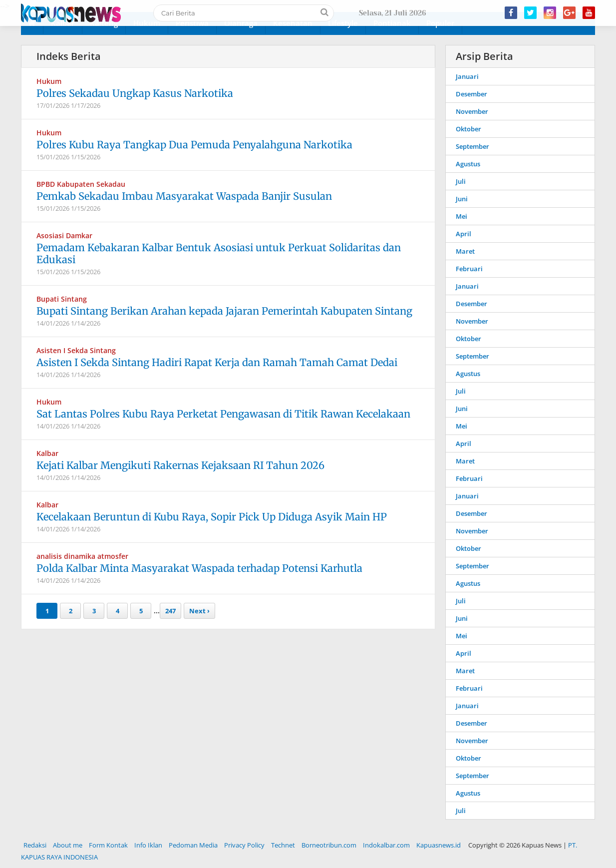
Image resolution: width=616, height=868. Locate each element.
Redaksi (35, 845)
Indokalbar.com (386, 845)
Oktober (468, 129)
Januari (467, 76)
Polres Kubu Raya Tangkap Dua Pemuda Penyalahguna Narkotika (194, 145)
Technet (283, 845)
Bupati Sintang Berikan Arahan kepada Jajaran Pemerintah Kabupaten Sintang (224, 311)
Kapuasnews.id (439, 845)
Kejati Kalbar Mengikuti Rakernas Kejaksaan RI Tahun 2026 (180, 465)
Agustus (468, 164)
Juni (462, 199)
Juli (461, 181)
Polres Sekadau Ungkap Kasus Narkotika (135, 93)
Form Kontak (108, 845)
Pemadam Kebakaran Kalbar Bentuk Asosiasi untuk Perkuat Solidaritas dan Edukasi (219, 253)
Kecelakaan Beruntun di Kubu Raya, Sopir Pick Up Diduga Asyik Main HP (212, 517)
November (472, 111)
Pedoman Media (193, 845)
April (463, 234)
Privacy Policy (244, 845)
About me (68, 845)
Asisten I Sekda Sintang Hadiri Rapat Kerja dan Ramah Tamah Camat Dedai (217, 362)
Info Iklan (148, 845)
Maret (465, 251)
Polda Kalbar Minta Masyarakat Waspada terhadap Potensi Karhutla (199, 568)
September (472, 146)
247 (170, 611)
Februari (469, 269)
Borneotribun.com (329, 845)
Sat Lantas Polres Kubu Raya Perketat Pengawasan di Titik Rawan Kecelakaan (223, 414)
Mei (462, 216)
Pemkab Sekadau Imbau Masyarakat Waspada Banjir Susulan (184, 196)
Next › (199, 611)
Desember (471, 94)
